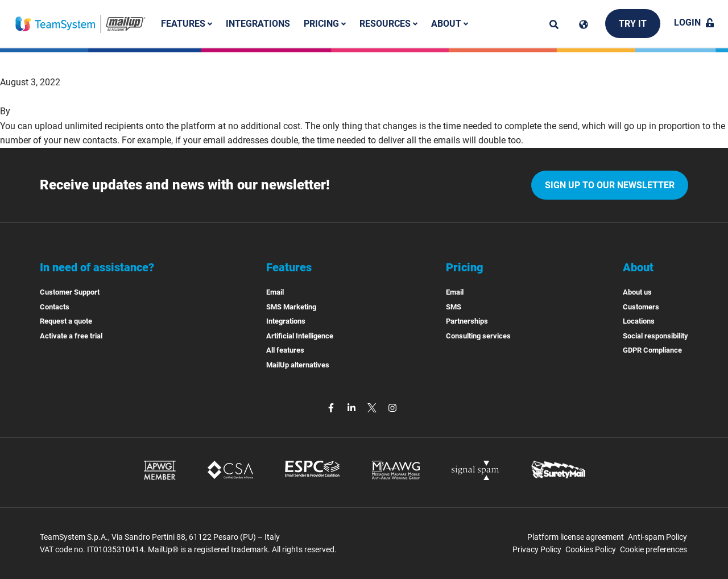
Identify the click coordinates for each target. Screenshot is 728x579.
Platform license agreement (576, 537)
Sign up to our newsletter (610, 185)
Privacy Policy (537, 549)
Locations (639, 321)
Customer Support (70, 292)
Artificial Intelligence (300, 336)
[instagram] (392, 408)
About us (637, 292)
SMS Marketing (291, 307)
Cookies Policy (591, 549)
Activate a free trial (71, 336)
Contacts (55, 307)
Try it (633, 24)
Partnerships (467, 321)
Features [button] (187, 24)
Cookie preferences (653, 549)
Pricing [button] (325, 24)
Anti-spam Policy (657, 537)
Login (694, 22)
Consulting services (478, 336)
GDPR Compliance (652, 350)
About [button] (450, 24)
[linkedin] (353, 408)
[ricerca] (554, 24)
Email (275, 292)
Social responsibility (655, 336)
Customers (641, 307)
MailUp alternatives (298, 365)
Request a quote (66, 321)
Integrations (258, 24)
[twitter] (373, 408)
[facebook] (332, 408)
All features (285, 350)
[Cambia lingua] (584, 24)
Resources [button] (388, 24)
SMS (454, 307)
